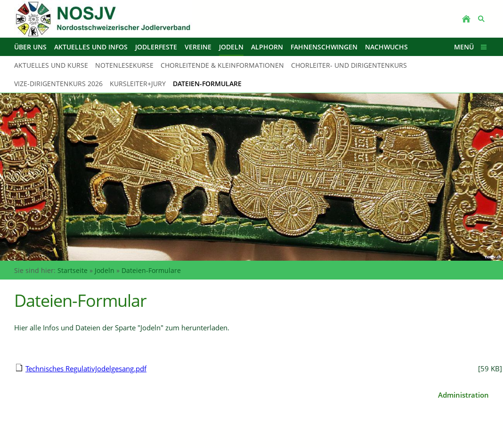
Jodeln (105, 270)
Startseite (73, 270)
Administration (463, 395)
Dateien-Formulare (151, 270)
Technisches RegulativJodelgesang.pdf (86, 368)
